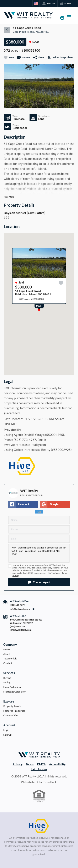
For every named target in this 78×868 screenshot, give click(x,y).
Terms (64, 573)
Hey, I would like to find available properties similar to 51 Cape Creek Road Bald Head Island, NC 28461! (39, 553)
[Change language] (36, 3)
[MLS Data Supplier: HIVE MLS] (39, 826)
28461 (45, 32)
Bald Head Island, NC (26, 32)
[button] (39, 582)
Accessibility (57, 764)
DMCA (41, 764)
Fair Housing (39, 769)
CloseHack (50, 782)
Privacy (16, 575)
